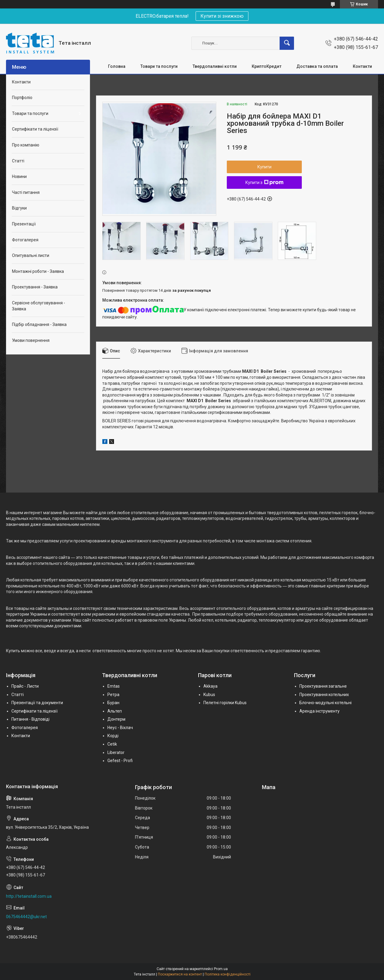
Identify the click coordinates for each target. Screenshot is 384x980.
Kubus (209, 695)
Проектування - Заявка (35, 287)
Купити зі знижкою (222, 16)
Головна (117, 66)
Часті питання (26, 192)
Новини (19, 176)
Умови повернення (31, 340)
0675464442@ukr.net (26, 917)
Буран (113, 703)
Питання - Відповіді (30, 719)
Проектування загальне (323, 686)
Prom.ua (221, 969)
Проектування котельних (324, 695)
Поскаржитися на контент (180, 974)
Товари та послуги (159, 66)
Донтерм (116, 719)
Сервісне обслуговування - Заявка (39, 306)
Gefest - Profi (120, 761)
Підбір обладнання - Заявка (39, 324)
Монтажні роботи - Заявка (38, 271)
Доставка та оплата (317, 66)
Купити (264, 167)
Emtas (114, 686)
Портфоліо (22, 98)
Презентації (24, 224)
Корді (113, 736)
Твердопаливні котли (215, 66)
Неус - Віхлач (120, 728)
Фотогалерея (25, 240)
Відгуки (19, 208)
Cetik (112, 744)
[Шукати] (287, 43)
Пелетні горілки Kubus (225, 703)
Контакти (362, 66)
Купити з (264, 182)
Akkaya (210, 686)
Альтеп (115, 711)
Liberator (116, 752)
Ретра (113, 695)
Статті (18, 161)
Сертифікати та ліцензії (35, 129)
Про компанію (26, 145)
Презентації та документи (37, 703)
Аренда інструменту (319, 711)
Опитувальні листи (31, 255)
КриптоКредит (267, 66)
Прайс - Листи (25, 686)
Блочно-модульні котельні (325, 703)
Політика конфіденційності (228, 974)
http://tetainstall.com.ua (29, 896)
